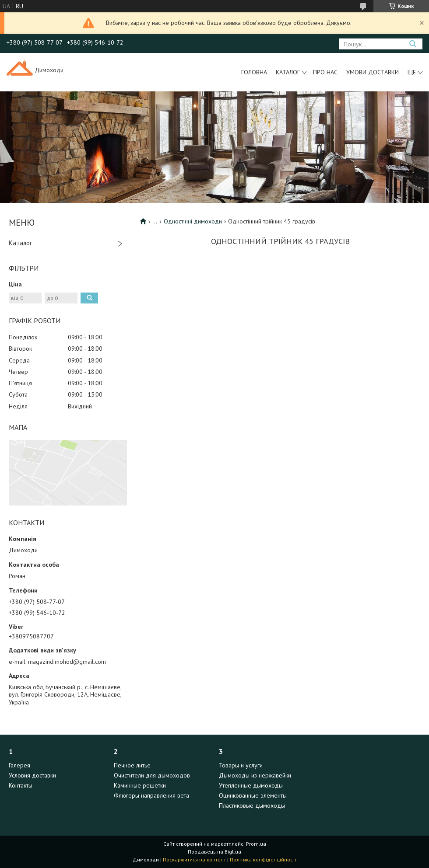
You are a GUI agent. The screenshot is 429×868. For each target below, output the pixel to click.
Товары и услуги (241, 765)
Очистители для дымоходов (152, 775)
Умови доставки (373, 72)
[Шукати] (413, 44)
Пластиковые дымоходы (252, 805)
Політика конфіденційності (263, 859)
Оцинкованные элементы (253, 795)
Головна (254, 72)
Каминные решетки (140, 785)
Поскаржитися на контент (194, 859)
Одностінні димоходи (193, 221)
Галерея (19, 765)
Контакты (21, 785)
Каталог (288, 72)
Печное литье (132, 765)
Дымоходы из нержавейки (255, 775)
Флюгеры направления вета (151, 795)
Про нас (325, 72)
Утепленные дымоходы (251, 785)
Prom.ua (256, 844)
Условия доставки (32, 775)
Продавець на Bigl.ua (214, 852)
